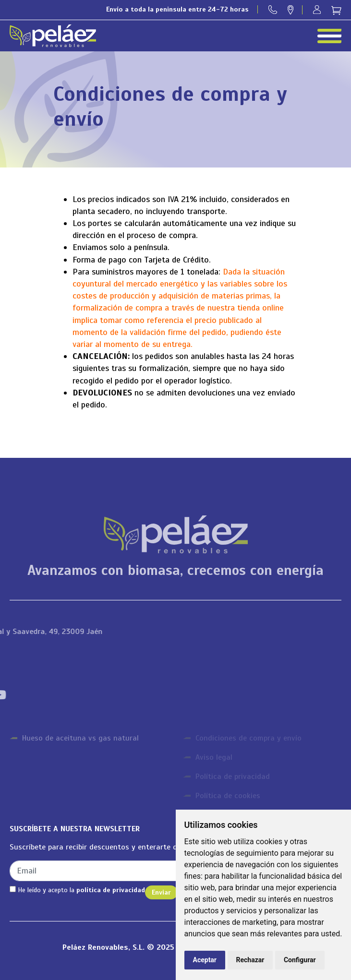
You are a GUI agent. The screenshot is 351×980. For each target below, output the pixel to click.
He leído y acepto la (77, 890)
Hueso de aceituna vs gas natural (80, 738)
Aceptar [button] (205, 960)
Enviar (161, 892)
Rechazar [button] (250, 960)
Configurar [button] (300, 960)
